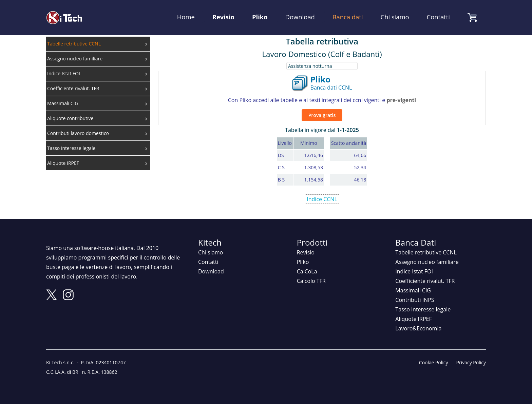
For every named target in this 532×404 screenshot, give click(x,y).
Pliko (260, 17)
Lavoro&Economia (418, 328)
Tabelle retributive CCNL (426, 252)
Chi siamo (395, 17)
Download (300, 17)
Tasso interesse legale (423, 309)
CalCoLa (307, 271)
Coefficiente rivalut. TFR (425, 281)
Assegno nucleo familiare (427, 262)
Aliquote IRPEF (413, 319)
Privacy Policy (471, 362)
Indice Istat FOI (414, 271)
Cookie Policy (434, 362)
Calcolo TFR (311, 281)
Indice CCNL (322, 199)
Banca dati (348, 17)
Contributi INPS (415, 300)
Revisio (223, 17)
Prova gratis (322, 115)
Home (186, 17)
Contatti (438, 17)
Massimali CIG (413, 290)
